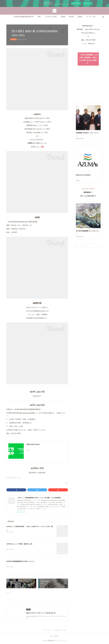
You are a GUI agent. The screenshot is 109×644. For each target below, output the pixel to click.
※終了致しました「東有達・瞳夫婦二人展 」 (20, 544)
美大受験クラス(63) (17, 478)
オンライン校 (91, 17)
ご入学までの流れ (51, 17)
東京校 (71, 17)
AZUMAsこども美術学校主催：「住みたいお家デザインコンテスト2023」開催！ (31, 526)
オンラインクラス (89, 193)
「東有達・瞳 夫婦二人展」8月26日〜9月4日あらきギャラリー (23, 548)
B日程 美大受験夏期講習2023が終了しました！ (21, 561)
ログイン (88, 3)
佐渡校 (80, 17)
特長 (39, 17)
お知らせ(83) (9, 478)
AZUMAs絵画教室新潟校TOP (24, 17)
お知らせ (13, 39)
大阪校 (63, 17)
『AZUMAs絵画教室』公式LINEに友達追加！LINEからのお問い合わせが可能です (88, 59)
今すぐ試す (76, 3)
